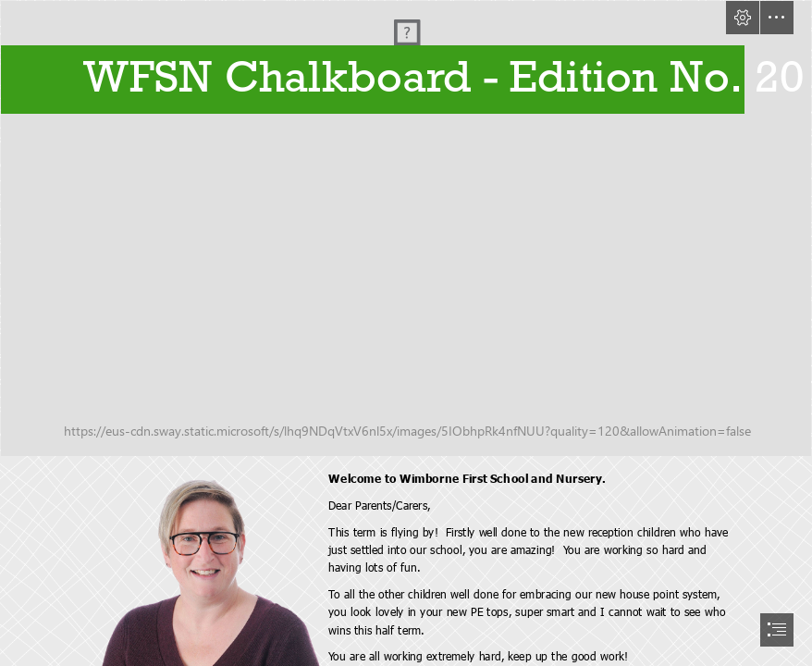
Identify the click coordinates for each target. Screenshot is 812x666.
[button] (743, 18)
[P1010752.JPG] (406, 228)
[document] (406, 333)
